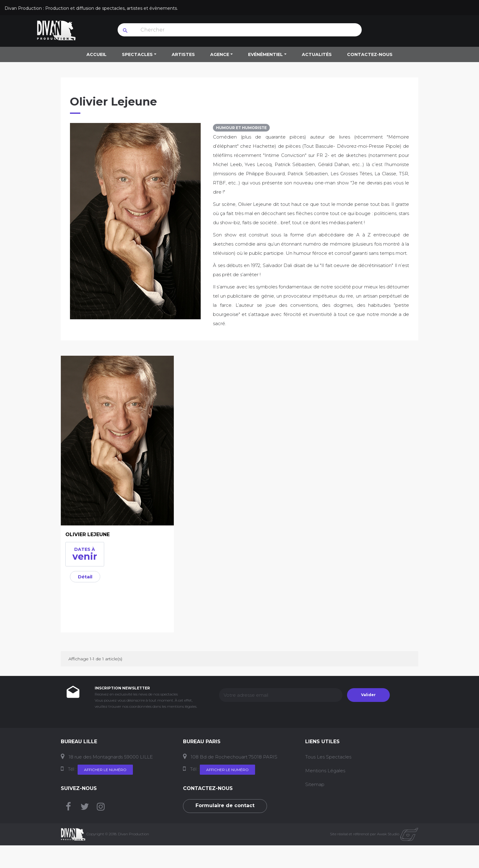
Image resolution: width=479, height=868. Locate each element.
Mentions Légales (325, 771)
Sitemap (315, 784)
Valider (368, 695)
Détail (85, 577)
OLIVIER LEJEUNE (88, 534)
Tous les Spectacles (328, 757)
